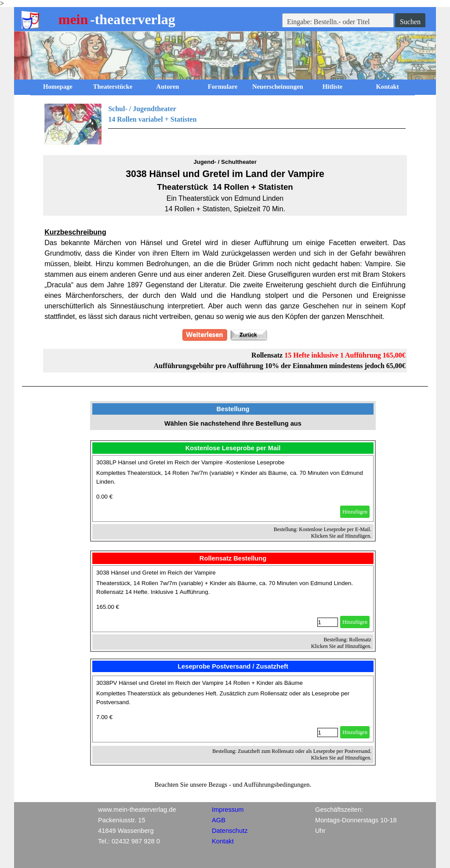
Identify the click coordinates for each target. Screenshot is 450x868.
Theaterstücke (113, 87)
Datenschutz (230, 831)
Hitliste (333, 87)
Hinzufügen (355, 512)
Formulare (223, 87)
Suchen (410, 22)
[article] (233, 488)
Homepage (58, 87)
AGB (219, 820)
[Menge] (328, 622)
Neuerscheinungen (278, 87)
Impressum (228, 810)
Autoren (168, 87)
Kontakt (387, 87)
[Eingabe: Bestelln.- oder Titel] (338, 22)
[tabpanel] (225, 124)
